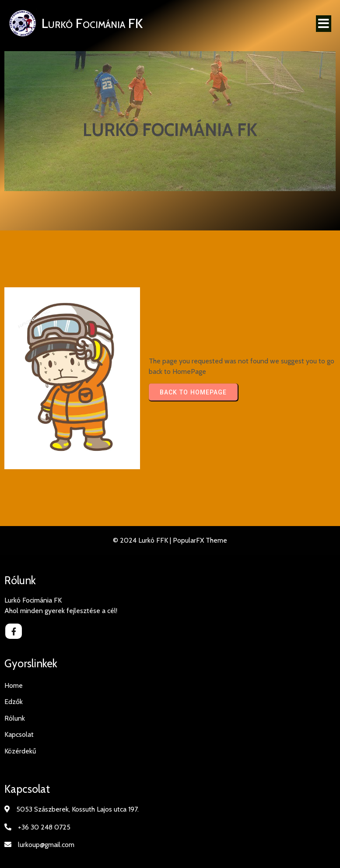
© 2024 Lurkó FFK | (143, 540)
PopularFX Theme (200, 540)
